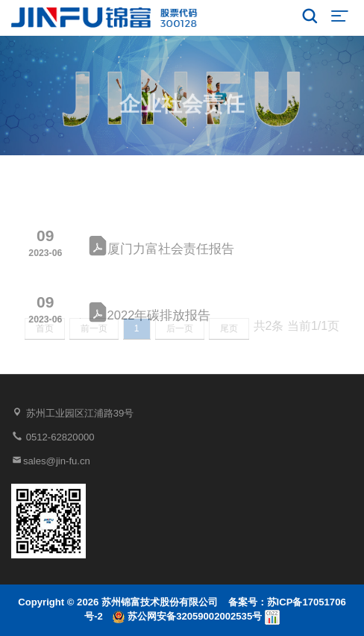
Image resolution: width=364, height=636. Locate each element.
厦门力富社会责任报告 (161, 253)
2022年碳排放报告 (150, 320)
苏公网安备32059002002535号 (188, 616)
